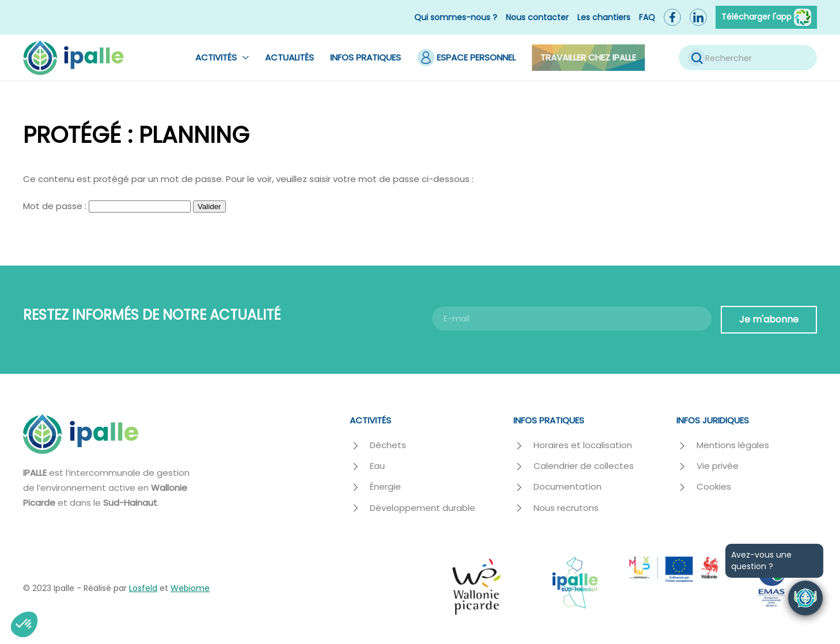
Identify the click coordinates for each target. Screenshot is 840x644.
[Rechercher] (748, 58)
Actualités (290, 57)
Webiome (190, 588)
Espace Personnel (466, 58)
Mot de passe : (107, 206)
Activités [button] (222, 57)
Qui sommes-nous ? (456, 17)
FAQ (647, 17)
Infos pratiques (366, 57)
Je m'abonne (769, 319)
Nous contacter (537, 17)
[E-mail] (572, 319)
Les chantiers (604, 17)
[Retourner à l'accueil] (73, 58)
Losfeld (143, 588)
